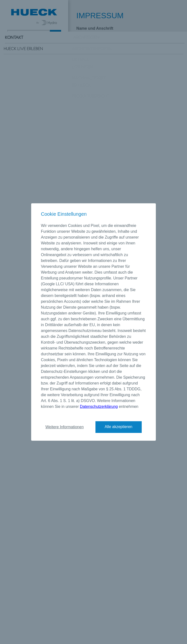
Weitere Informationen (64, 427)
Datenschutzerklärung (99, 407)
